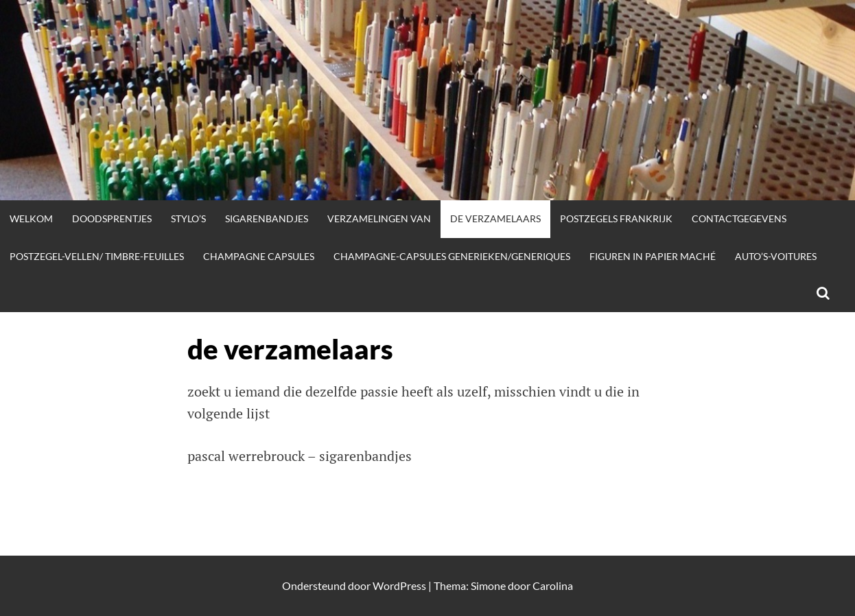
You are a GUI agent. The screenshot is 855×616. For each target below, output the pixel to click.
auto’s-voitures (776, 256)
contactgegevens (739, 218)
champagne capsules (259, 256)
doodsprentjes (112, 218)
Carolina (553, 585)
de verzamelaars (495, 218)
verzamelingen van (379, 218)
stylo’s (188, 218)
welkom (31, 218)
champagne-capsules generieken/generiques (452, 256)
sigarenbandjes (267, 218)
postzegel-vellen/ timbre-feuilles (97, 256)
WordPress (399, 585)
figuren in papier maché (653, 256)
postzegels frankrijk (616, 218)
